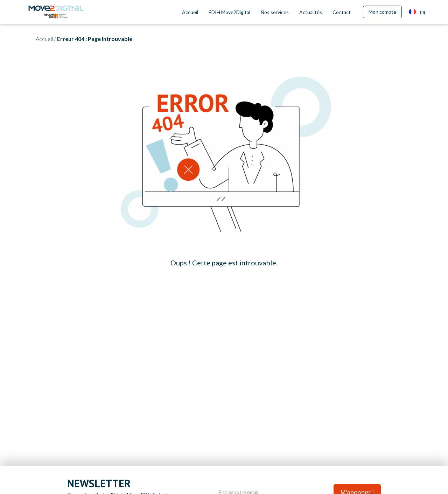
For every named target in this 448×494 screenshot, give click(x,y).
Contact (342, 12)
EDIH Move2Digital (229, 12)
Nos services (275, 12)
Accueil (190, 12)
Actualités (311, 12)
